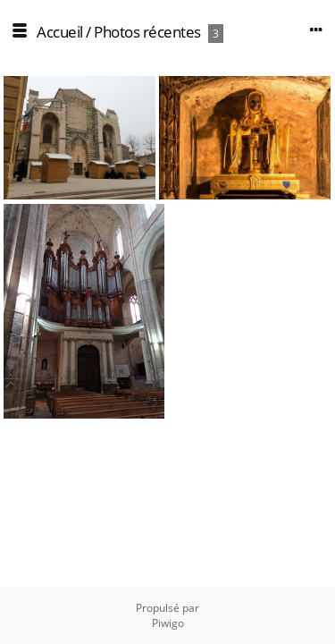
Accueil (60, 32)
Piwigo (168, 623)
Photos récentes (147, 32)
